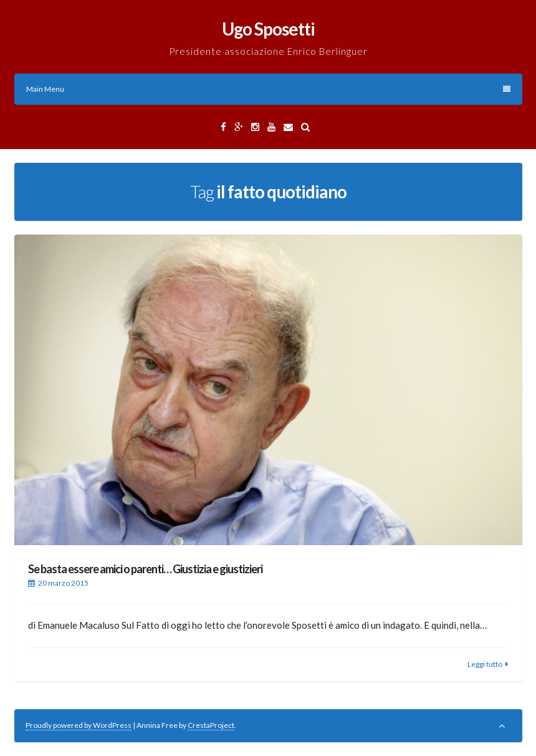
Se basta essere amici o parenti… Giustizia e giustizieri (145, 569)
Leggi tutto (485, 664)
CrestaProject (211, 725)
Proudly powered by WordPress (79, 725)
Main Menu (268, 89)
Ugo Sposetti (268, 29)
